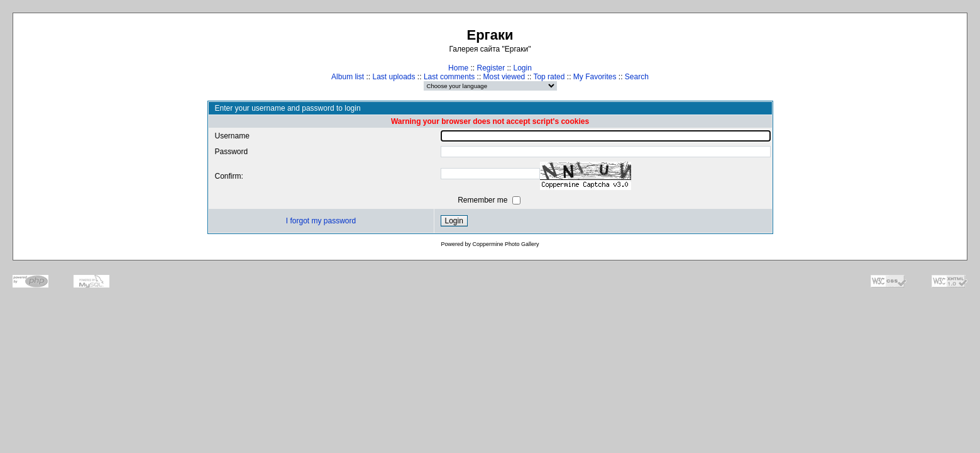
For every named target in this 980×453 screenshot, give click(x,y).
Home (458, 68)
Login (523, 68)
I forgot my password (321, 221)
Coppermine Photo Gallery (505, 244)
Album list (348, 77)
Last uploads (394, 77)
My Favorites (595, 77)
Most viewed (504, 77)
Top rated (549, 77)
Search (637, 77)
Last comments (449, 77)
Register (491, 68)
